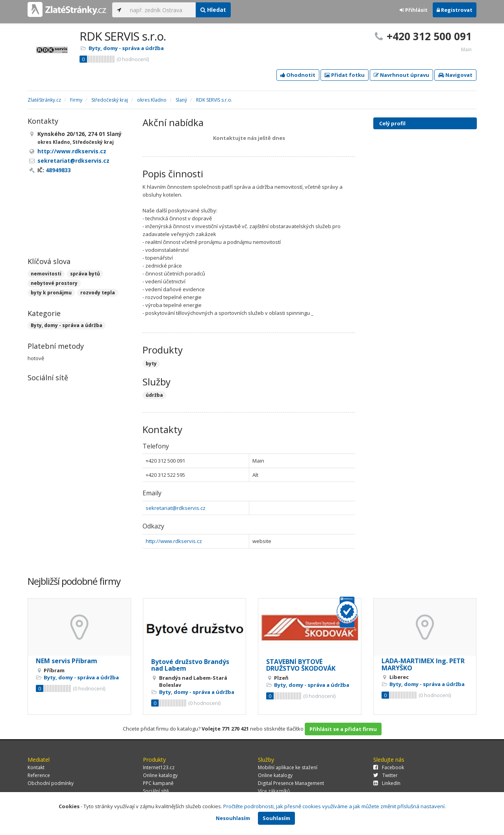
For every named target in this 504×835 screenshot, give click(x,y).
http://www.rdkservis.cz (174, 541)
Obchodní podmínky (51, 783)
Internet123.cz (159, 767)
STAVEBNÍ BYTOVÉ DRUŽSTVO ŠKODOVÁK (301, 665)
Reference (39, 775)
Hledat (213, 10)
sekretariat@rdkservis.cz (176, 508)
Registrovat (455, 10)
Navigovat (455, 75)
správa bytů (85, 274)
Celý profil (392, 123)
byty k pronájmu (51, 293)
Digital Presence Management (291, 783)
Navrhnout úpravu (401, 75)
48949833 (58, 170)
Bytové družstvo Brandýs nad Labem (190, 665)
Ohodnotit (298, 75)
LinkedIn (387, 783)
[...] (161, 10)
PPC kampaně (158, 783)
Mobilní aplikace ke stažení (288, 767)
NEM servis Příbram (67, 661)
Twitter (385, 775)
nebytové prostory (54, 283)
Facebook (389, 767)
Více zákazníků (274, 791)
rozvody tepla (98, 293)
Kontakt (36, 767)
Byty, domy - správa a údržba (126, 48)
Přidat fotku (345, 75)
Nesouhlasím (233, 818)
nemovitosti (46, 274)
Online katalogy (160, 775)
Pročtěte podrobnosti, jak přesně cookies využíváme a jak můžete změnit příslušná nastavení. (334, 806)
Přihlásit (414, 10)
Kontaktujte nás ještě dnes (249, 138)
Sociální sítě (156, 791)
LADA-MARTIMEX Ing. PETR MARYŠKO (423, 664)
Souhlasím (276, 818)
